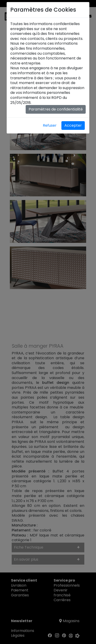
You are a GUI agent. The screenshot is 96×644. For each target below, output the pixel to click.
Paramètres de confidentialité (56, 109)
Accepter (73, 125)
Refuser (50, 125)
